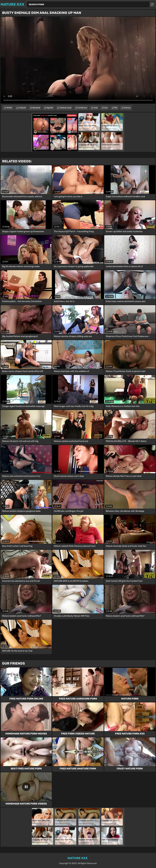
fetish (9, 108)
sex (106, 108)
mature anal (66, 108)
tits (116, 108)
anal (96, 108)
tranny (127, 108)
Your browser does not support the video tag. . (78, 60)
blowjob (36, 108)
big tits (50, 108)
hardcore (82, 108)
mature (22, 108)
